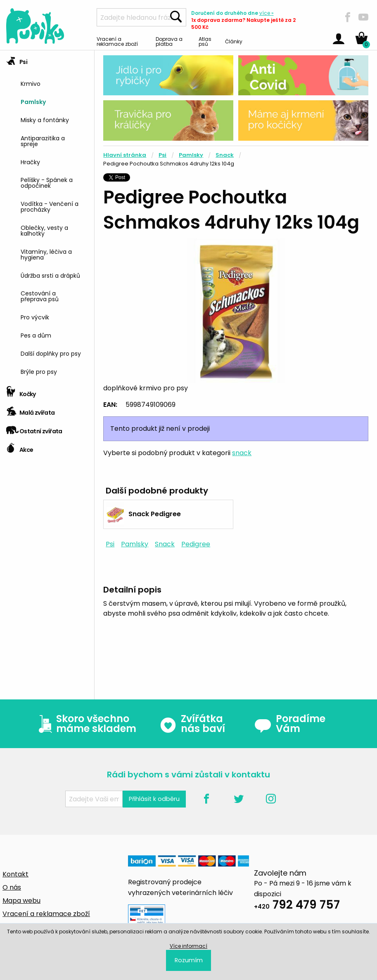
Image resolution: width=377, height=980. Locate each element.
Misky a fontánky (45, 119)
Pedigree (196, 544)
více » (267, 13)
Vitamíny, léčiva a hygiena (46, 254)
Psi (17, 59)
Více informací (188, 946)
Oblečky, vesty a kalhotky (44, 230)
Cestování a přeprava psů (40, 296)
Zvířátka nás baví (192, 724)
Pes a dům (36, 335)
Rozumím (189, 960)
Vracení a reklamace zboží (117, 41)
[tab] (47, 217)
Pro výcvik (35, 317)
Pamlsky (33, 101)
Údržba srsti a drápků (50, 275)
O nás (12, 887)
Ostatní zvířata (34, 429)
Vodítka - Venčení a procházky (50, 206)
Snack (225, 155)
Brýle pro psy (39, 371)
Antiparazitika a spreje (43, 141)
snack (242, 453)
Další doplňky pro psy (51, 353)
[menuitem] (54, 83)
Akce (20, 447)
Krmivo (31, 83)
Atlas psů (205, 41)
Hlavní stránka (125, 155)
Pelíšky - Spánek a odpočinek (47, 182)
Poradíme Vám (290, 724)
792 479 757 (297, 906)
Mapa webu (21, 901)
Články (234, 41)
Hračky (30, 162)
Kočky (21, 391)
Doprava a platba (169, 41)
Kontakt (15, 874)
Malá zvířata (31, 410)
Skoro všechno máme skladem (85, 724)
